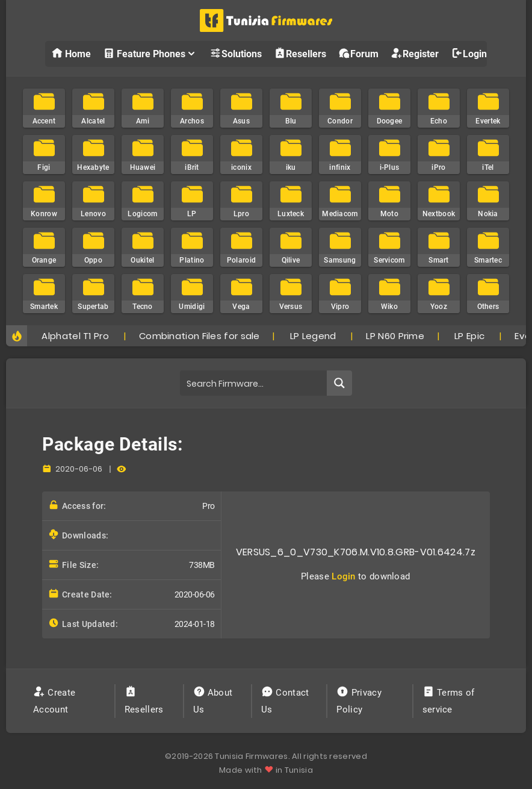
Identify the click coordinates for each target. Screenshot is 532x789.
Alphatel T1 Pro (75, 336)
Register (415, 53)
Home (71, 53)
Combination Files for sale (199, 336)
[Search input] (254, 383)
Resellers (300, 53)
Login (469, 53)
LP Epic (469, 336)
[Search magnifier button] (339, 383)
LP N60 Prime (395, 336)
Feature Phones (150, 53)
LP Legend (313, 336)
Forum (358, 53)
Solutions (236, 53)
